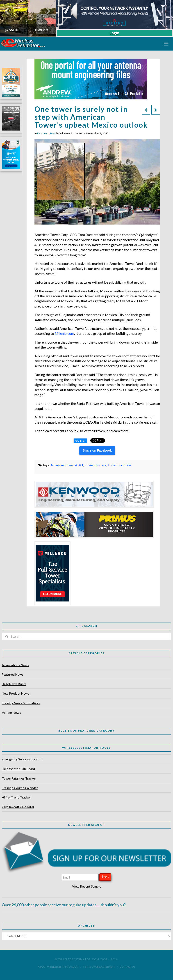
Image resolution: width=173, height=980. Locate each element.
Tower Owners (95, 465)
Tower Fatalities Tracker (19, 778)
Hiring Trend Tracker (16, 797)
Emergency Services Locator (22, 759)
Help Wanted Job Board (18, 769)
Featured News (47, 133)
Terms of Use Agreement (99, 967)
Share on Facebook (97, 450)
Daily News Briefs (14, 684)
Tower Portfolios (119, 465)
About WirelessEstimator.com (58, 967)
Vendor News (11, 713)
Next (105, 877)
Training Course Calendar (20, 788)
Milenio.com (64, 333)
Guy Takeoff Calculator (18, 807)
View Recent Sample (87, 886)
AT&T (79, 465)
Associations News (15, 665)
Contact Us (127, 967)
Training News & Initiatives (21, 703)
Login (114, 33)
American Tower (62, 465)
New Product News (16, 693)
